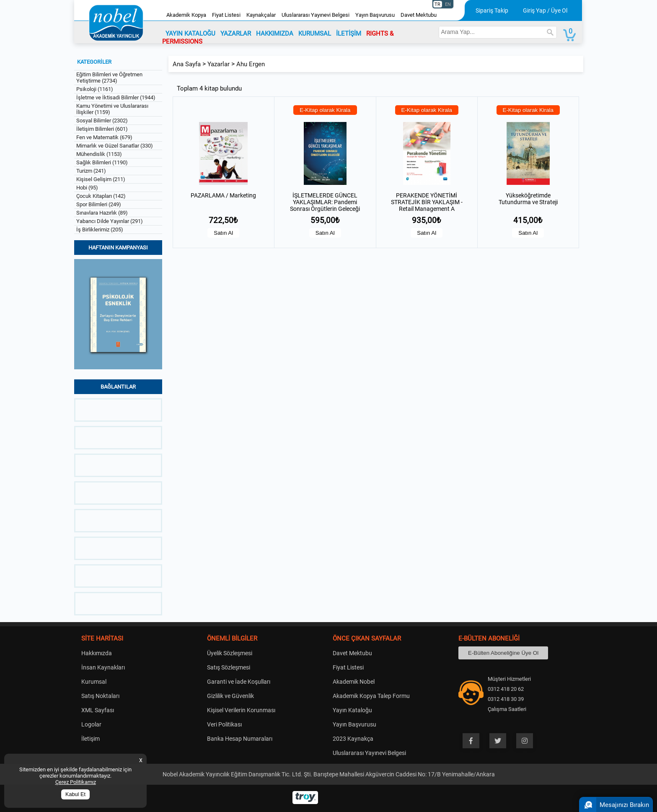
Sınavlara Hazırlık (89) (102, 213)
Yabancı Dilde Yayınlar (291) (110, 221)
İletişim (91, 739)
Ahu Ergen (251, 64)
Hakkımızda (97, 653)
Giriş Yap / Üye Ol (545, 10)
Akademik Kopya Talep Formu (371, 696)
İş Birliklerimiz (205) (100, 230)
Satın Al (223, 233)
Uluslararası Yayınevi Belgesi (316, 15)
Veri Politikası (224, 724)
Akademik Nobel (354, 682)
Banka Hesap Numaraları (240, 739)
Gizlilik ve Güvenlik (230, 696)
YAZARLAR (236, 34)
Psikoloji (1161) (95, 89)
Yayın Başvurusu (375, 15)
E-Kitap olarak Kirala (325, 110)
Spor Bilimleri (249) (99, 204)
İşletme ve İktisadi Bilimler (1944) (116, 97)
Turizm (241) (91, 171)
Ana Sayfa (187, 64)
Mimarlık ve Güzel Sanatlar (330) (115, 146)
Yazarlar (219, 64)
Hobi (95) (87, 188)
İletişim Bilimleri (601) (102, 129)
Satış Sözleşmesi (229, 667)
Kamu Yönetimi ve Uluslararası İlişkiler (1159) (112, 109)
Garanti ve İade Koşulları (239, 682)
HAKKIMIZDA (275, 34)
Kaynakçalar (261, 15)
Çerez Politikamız (76, 782)
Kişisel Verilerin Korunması (241, 710)
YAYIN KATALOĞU (190, 34)
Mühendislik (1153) (99, 154)
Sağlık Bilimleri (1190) (102, 162)
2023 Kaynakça (353, 739)
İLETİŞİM (349, 34)
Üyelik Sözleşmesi (230, 653)
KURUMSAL (315, 34)
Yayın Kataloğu (352, 710)
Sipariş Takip (492, 10)
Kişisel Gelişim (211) (101, 179)
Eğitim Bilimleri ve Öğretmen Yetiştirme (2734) (109, 78)
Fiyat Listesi (226, 15)
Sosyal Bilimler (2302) (102, 121)
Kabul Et (75, 794)
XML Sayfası (98, 710)
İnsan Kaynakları (103, 667)
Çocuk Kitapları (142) (101, 196)
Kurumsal (94, 682)
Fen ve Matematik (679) (104, 137)
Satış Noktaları (100, 696)
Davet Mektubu (419, 15)
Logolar (91, 724)
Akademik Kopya (186, 15)
